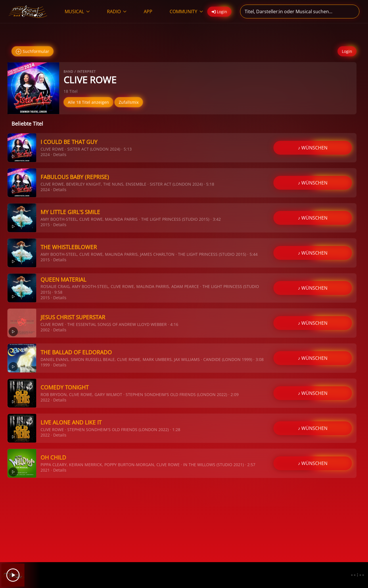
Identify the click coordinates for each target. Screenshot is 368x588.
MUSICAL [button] (77, 11)
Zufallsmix (129, 102)
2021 (45, 470)
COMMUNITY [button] (186, 11)
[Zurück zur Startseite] (28, 11)
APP (148, 11)
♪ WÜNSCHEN (313, 148)
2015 (45, 225)
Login (347, 51)
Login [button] (219, 12)
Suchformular (32, 52)
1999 (45, 365)
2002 (45, 330)
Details (60, 154)
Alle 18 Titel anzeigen (88, 102)
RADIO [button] (117, 11)
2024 (45, 154)
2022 (45, 400)
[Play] (13, 575)
